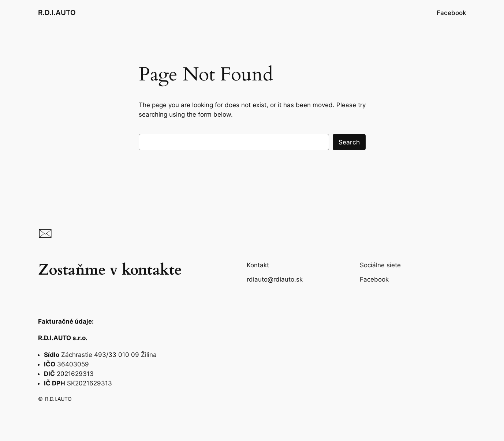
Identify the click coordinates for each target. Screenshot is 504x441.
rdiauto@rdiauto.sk (275, 279)
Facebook (374, 279)
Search (349, 142)
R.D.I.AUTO (57, 12)
